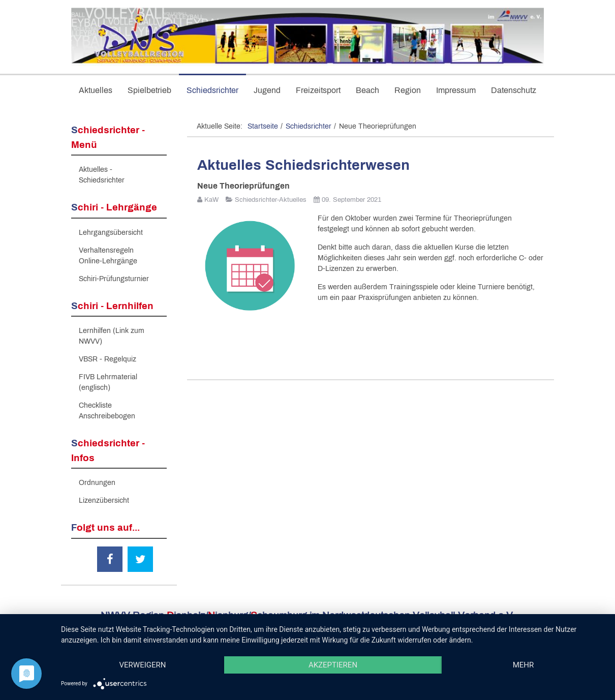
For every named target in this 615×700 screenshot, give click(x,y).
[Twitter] (140, 559)
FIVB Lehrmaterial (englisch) (108, 382)
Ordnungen (97, 483)
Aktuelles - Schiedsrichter (102, 175)
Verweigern (143, 665)
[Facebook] (110, 559)
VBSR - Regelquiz (107, 359)
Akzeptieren (333, 665)
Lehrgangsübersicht (111, 233)
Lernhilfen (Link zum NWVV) (112, 336)
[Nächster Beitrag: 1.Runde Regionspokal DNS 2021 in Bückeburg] (518, 344)
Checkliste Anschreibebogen (107, 411)
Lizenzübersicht (104, 500)
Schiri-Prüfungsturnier (114, 279)
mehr (524, 665)
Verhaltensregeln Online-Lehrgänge (108, 256)
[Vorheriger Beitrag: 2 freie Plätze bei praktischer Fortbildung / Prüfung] (223, 344)
